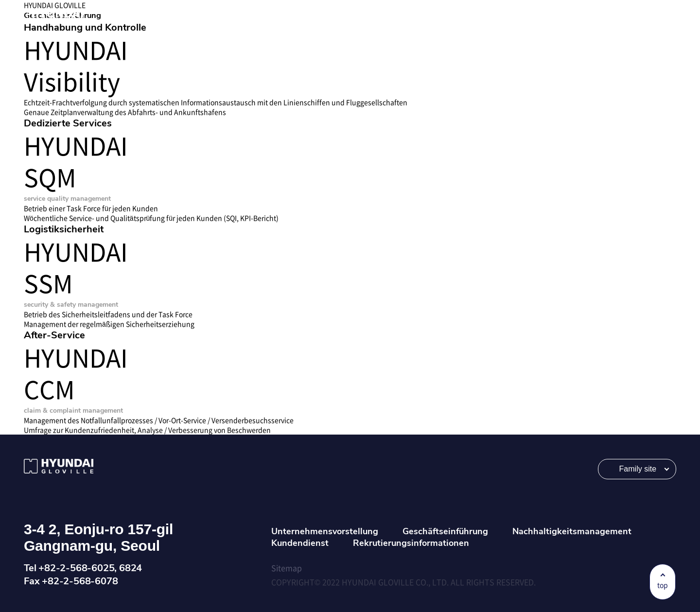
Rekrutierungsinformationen (411, 543)
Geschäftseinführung (445, 531)
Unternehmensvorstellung (325, 531)
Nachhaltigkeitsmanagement (572, 531)
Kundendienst (300, 543)
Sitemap (287, 568)
